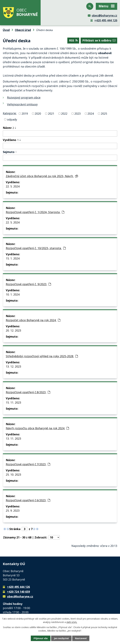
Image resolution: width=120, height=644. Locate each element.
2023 (77, 114)
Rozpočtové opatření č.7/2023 (28, 464)
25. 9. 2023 (13, 511)
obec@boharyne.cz (104, 15)
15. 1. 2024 (13, 258)
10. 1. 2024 (13, 294)
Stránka (15, 529)
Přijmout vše (41, 638)
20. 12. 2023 (13, 330)
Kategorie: (10, 113)
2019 (25, 114)
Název (8, 128)
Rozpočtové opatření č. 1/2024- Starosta (35, 212)
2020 (38, 114)
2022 (64, 114)
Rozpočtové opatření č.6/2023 (28, 500)
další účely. (72, 622)
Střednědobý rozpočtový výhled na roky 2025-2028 (42, 356)
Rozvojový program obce (24, 97)
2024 (91, 114)
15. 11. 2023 (13, 402)
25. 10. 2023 (13, 475)
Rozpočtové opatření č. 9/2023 (28, 284)
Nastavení (81, 638)
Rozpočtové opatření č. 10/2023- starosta (36, 248)
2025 (104, 114)
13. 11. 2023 (13, 438)
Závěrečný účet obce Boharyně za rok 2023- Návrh (42, 176)
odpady (12, 119)
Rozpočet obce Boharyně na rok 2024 (33, 320)
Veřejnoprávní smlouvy (22, 104)
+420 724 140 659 (18, 592)
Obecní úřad (23, 30)
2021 (51, 114)
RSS (73, 40)
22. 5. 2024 (13, 186)
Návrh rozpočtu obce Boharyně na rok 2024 (37, 428)
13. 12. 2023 (13, 366)
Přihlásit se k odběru (99, 40)
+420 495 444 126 (106, 20)
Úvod (6, 30)
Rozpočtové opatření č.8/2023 (28, 392)
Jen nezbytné (61, 638)
